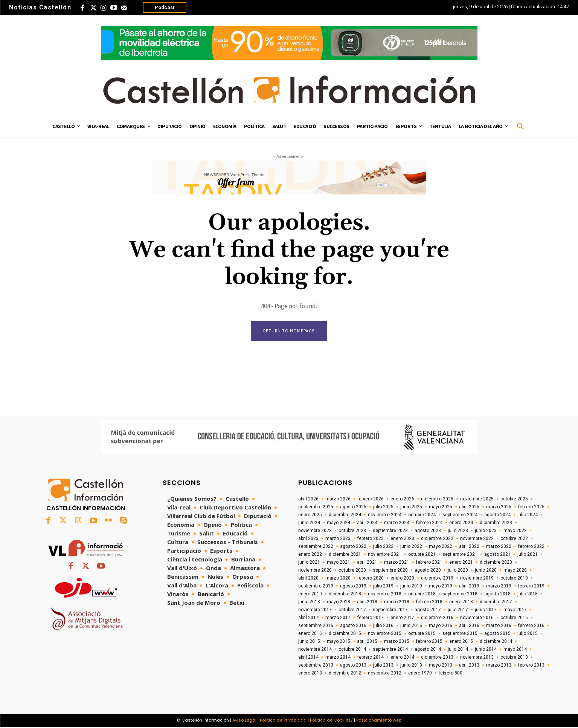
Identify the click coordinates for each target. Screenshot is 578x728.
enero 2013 (310, 674)
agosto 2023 (428, 531)
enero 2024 (461, 523)
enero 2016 (310, 634)
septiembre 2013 (316, 666)
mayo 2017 (515, 610)
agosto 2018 (497, 595)
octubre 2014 (352, 650)
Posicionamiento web (379, 721)
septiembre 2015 (460, 634)
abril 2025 (469, 508)
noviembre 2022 (477, 539)
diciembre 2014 (496, 642)
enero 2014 (402, 658)
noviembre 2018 (385, 595)
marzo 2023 (338, 539)
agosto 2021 (497, 555)
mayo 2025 (441, 508)
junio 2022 (411, 547)
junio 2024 (309, 523)
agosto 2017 (428, 610)
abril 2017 (308, 618)
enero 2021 (461, 563)
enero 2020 (402, 579)
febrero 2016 (531, 626)
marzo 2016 (499, 626)
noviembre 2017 (315, 610)
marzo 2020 (338, 579)
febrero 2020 (371, 579)
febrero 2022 (531, 547)
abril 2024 (367, 523)
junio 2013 (411, 666)
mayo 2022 (441, 547)
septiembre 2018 (460, 595)
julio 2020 (458, 571)
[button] (520, 127)
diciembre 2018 (345, 595)
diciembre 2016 (437, 618)
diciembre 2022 (437, 539)
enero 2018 (461, 603)
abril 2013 (469, 666)
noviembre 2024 (385, 515)
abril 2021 (367, 563)
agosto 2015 (497, 634)
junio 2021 (309, 563)
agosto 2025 (353, 508)
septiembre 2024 (460, 515)
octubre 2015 (422, 634)
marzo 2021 (397, 563)
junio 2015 (309, 642)
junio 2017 (486, 610)
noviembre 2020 (315, 571)
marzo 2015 (397, 642)
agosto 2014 (428, 650)
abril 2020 (308, 579)
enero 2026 (402, 500)
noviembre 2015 (385, 634)
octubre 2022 (514, 539)
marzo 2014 (338, 658)
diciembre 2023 (496, 523)
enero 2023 (402, 539)
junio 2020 (486, 571)
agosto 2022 (353, 547)
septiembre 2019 (316, 587)
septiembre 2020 (390, 571)
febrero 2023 (371, 539)
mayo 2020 (515, 571)
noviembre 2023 (315, 531)
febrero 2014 (371, 658)
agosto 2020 (428, 571)
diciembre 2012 (345, 674)
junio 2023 (486, 531)
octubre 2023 (352, 531)
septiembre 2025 (316, 508)
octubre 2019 (514, 579)
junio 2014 (486, 650)
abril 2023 (308, 539)
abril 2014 (308, 658)
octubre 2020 (352, 571)
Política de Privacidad (283, 721)
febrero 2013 (531, 666)
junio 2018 (309, 603)
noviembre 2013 (477, 658)
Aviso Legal (244, 721)
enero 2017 (402, 618)
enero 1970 (420, 674)
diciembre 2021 (345, 555)
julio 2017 (458, 610)
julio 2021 (528, 555)
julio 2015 (528, 634)
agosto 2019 (353, 587)
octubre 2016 (514, 618)
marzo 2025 (499, 508)
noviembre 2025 (477, 500)
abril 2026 (308, 500)
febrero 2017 (371, 618)
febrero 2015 (429, 642)
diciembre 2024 (345, 515)
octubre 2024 (422, 515)
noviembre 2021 (385, 555)
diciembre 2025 (437, 500)
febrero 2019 (531, 587)
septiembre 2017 (390, 610)
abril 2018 (367, 603)
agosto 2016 (353, 626)
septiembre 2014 (390, 650)
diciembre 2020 (496, 563)
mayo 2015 (339, 642)
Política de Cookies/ (331, 721)
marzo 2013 (499, 666)
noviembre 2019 (477, 579)
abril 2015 (367, 642)
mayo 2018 (339, 603)
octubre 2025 (514, 500)
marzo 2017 (338, 618)
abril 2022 (469, 547)
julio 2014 (458, 650)
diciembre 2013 (437, 658)
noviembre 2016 (477, 618)
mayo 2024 (339, 523)
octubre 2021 (422, 555)
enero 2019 (310, 595)
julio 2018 (528, 595)
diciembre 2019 (437, 579)
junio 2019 (411, 587)
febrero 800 (451, 674)
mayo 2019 (441, 587)
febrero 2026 (371, 500)
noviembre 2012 (385, 674)
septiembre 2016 (316, 626)
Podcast (165, 7)
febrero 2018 (429, 603)
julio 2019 (383, 587)
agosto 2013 (353, 666)
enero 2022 (310, 555)
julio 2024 (528, 515)
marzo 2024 (397, 523)
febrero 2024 (429, 523)
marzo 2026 (338, 500)
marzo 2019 (499, 587)
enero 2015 (461, 642)
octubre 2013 (514, 658)
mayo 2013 (441, 666)
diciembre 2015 (345, 634)
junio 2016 (411, 626)
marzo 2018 (397, 603)
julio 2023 (458, 531)
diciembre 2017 (496, 603)
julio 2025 (383, 508)
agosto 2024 (497, 515)
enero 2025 (310, 515)
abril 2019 (469, 587)
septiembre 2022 (316, 547)
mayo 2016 (441, 626)
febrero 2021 (429, 563)
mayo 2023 (515, 531)
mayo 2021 (339, 563)
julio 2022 (383, 547)
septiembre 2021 (460, 555)
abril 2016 (469, 626)
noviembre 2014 (315, 650)
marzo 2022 (499, 547)
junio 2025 (411, 508)
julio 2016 (383, 626)
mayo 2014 (515, 650)
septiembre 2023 (390, 531)
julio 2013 (383, 666)
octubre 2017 (352, 610)
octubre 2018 (422, 595)
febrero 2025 (531, 508)
